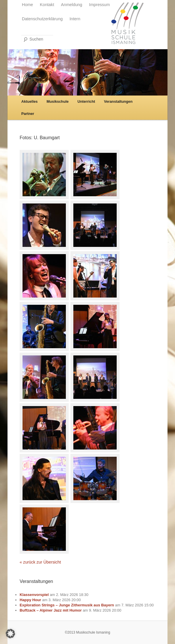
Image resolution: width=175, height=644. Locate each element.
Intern (75, 19)
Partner (28, 114)
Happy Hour (30, 600)
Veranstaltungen (118, 101)
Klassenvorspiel (34, 595)
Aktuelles (30, 101)
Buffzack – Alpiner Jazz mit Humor (51, 610)
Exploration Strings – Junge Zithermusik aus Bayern (67, 605)
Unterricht (86, 101)
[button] (10, 634)
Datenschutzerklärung (42, 19)
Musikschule (57, 101)
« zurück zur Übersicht (40, 562)
